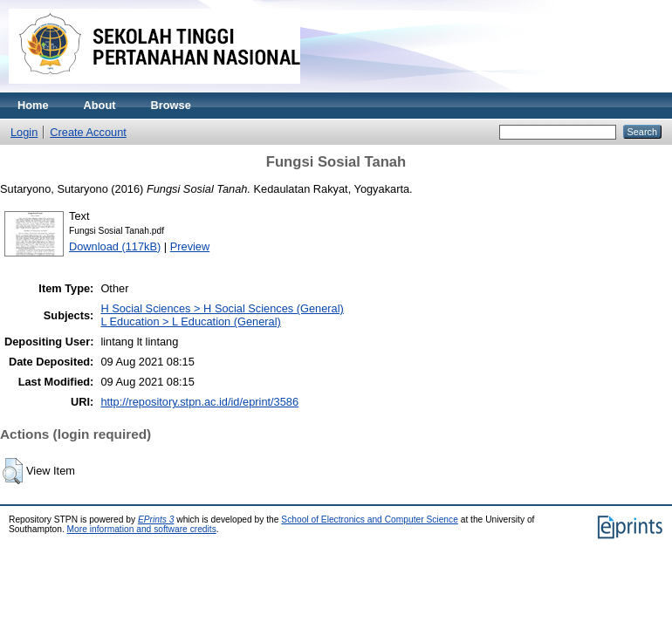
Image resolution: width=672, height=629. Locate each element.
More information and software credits (142, 529)
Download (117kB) (115, 246)
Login (24, 132)
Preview (190, 246)
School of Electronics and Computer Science (370, 520)
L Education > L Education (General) (190, 321)
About (100, 105)
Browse (171, 105)
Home (33, 105)
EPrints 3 (156, 520)
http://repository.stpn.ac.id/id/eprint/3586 (199, 402)
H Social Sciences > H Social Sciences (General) (222, 308)
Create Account (88, 132)
